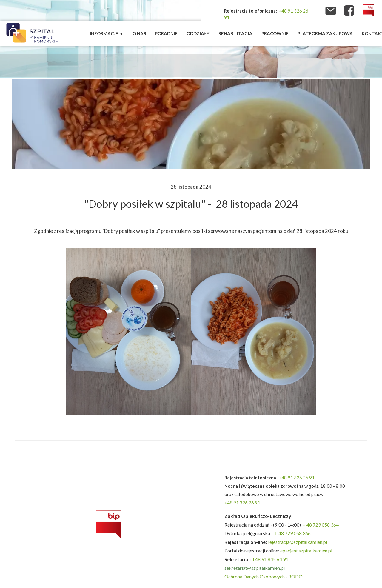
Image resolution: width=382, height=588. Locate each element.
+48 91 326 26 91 (297, 478)
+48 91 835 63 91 (270, 559)
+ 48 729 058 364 (321, 525)
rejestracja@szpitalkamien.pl (298, 542)
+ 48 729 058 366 (293, 533)
